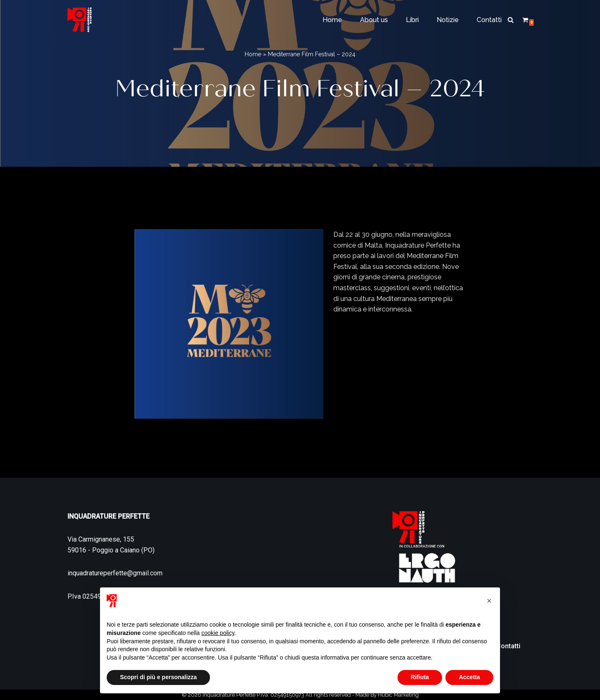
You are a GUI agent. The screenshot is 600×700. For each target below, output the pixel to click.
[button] (489, 601)
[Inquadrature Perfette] (80, 20)
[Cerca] (511, 20)
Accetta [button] (469, 677)
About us (374, 20)
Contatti (489, 20)
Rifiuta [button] (420, 677)
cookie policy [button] (218, 633)
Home (332, 20)
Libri (412, 20)
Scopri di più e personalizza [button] (158, 677)
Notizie (448, 20)
